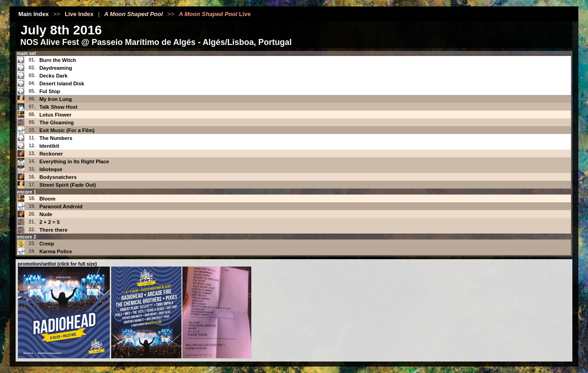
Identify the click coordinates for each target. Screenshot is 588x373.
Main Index (34, 14)
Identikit (49, 146)
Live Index (79, 14)
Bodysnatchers (58, 177)
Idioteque (51, 169)
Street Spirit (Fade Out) (68, 185)
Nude (46, 214)
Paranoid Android (61, 206)
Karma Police (56, 251)
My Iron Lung (56, 99)
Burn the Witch (58, 60)
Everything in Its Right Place (74, 161)
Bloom (48, 199)
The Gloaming (57, 122)
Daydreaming (56, 68)
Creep (47, 244)
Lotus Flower (56, 115)
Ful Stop (50, 91)
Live (215, 14)
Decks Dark (54, 76)
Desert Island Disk (62, 84)
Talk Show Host (59, 107)
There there (54, 230)
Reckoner (51, 154)
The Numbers (56, 138)
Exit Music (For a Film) (67, 130)
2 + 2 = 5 (50, 222)
